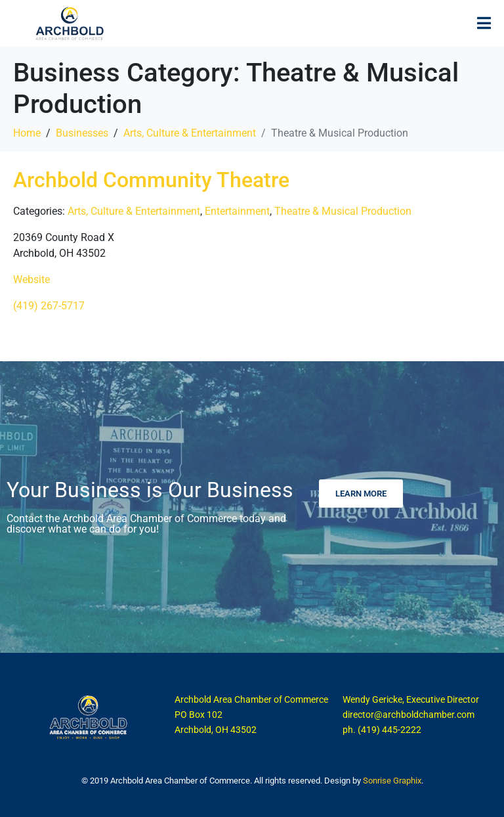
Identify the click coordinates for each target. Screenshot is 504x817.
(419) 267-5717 (49, 306)
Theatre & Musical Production (343, 211)
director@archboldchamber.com (409, 715)
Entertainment (237, 211)
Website (31, 279)
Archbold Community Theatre (151, 180)
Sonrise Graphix (392, 781)
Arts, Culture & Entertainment (134, 211)
